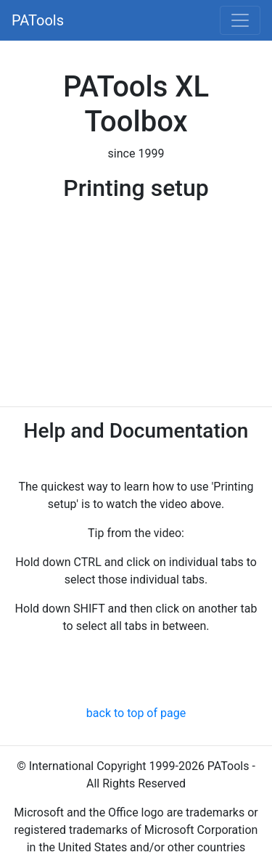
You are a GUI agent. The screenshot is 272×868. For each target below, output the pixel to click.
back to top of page (136, 713)
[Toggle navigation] (240, 20)
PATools (38, 20)
